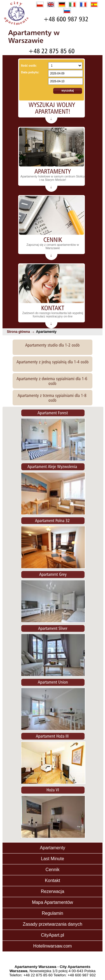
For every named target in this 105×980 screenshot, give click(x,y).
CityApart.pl (53, 935)
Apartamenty (53, 848)
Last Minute (53, 859)
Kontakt (52, 880)
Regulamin (52, 913)
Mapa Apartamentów (53, 902)
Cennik (53, 870)
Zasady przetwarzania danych (53, 924)
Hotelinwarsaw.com (53, 946)
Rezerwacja (53, 891)
